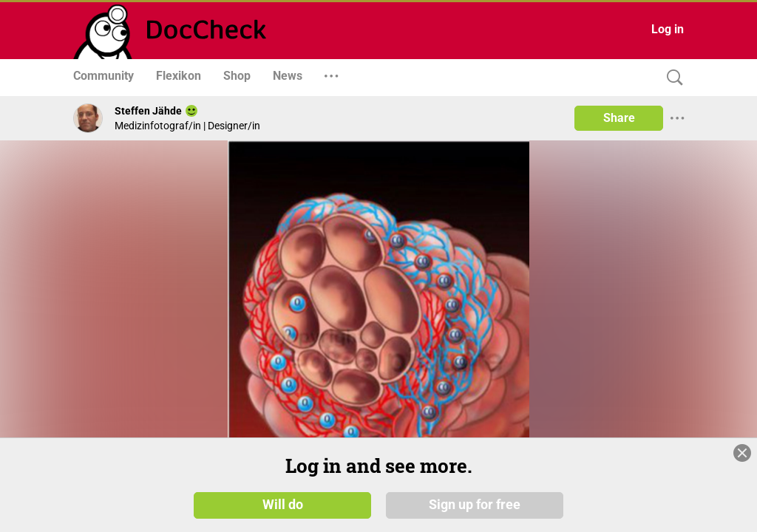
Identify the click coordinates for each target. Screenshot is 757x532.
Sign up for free (475, 504)
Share (619, 118)
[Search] (671, 78)
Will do (283, 504)
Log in (668, 29)
